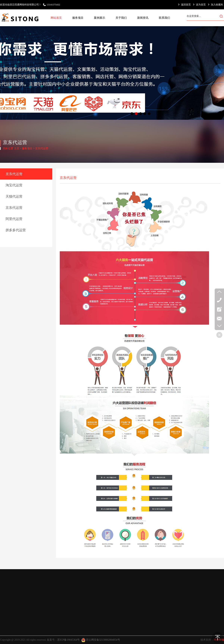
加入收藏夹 (217, 5)
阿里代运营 (14, 219)
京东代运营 (42, 148)
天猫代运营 (14, 196)
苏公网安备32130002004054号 (103, 640)
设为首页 (201, 5)
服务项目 (78, 18)
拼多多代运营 (16, 230)
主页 (17, 148)
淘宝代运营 (14, 185)
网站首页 (56, 18)
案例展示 (99, 18)
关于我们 (121, 18)
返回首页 (186, 5)
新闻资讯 (143, 18)
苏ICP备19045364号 (69, 640)
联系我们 (164, 18)
